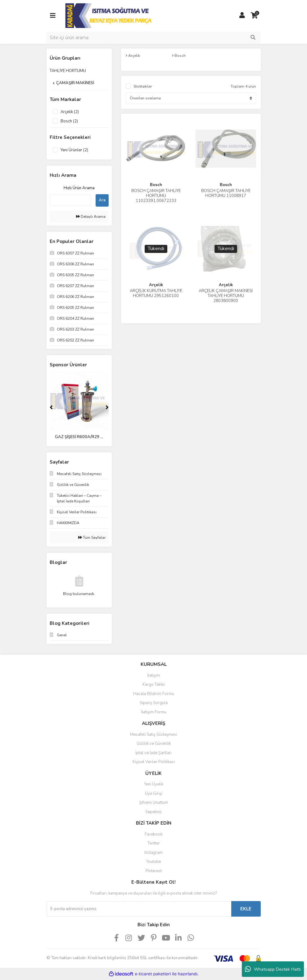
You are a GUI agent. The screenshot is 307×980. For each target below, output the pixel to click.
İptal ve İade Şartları (153, 753)
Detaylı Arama (91, 217)
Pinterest (154, 871)
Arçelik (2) (70, 112)
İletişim (153, 675)
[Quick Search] (70, 200)
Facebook (153, 834)
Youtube (153, 862)
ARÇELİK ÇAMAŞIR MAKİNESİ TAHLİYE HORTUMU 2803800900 (226, 296)
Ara (102, 200)
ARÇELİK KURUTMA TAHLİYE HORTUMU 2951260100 (156, 293)
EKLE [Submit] (246, 909)
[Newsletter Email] (139, 909)
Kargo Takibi (154, 685)
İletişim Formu (154, 712)
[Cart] (255, 16)
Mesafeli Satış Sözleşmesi (153, 735)
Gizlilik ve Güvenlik (154, 744)
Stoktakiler (143, 86)
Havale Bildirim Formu (154, 694)
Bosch (156, 185)
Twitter (154, 843)
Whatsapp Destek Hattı (273, 969)
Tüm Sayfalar (92, 538)
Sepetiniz (153, 812)
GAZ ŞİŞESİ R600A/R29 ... (79, 437)
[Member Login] (242, 16)
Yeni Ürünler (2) (74, 150)
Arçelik (156, 285)
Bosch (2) (69, 121)
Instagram (153, 853)
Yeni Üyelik (154, 784)
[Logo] (109, 15)
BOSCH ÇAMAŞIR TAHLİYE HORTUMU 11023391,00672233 (156, 196)
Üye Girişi (154, 794)
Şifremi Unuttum (153, 803)
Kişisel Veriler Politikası (154, 762)
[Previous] (51, 407)
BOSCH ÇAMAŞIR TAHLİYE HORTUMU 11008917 (226, 193)
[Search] (154, 38)
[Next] (107, 407)
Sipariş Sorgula (154, 703)
